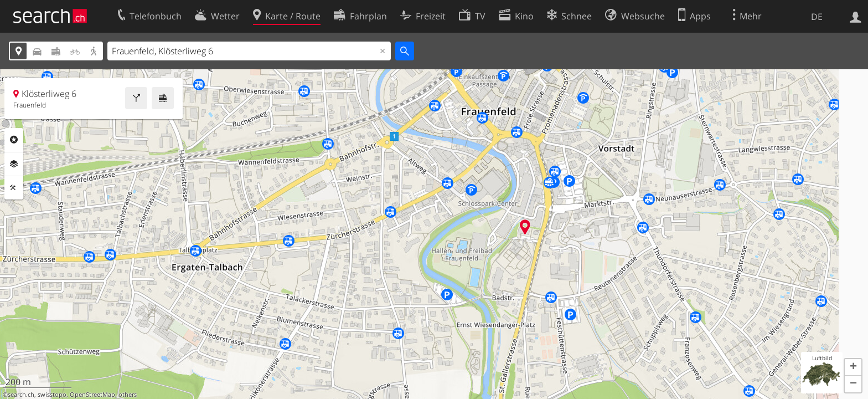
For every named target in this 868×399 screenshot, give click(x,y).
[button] (853, 367)
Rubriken (14, 140)
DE (817, 17)
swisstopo (52, 395)
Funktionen (14, 188)
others (128, 395)
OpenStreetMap (92, 395)
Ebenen (14, 164)
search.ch (21, 395)
